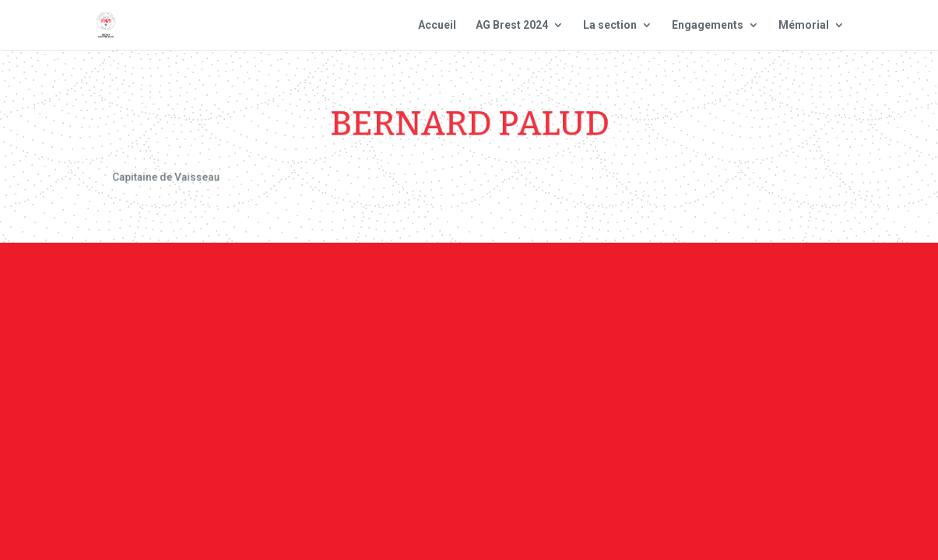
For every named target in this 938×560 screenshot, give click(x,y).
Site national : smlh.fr (794, 280)
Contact (451, 280)
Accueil (437, 25)
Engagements (708, 25)
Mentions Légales (552, 280)
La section (610, 25)
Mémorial (804, 25)
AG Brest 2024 (512, 25)
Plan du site (666, 280)
